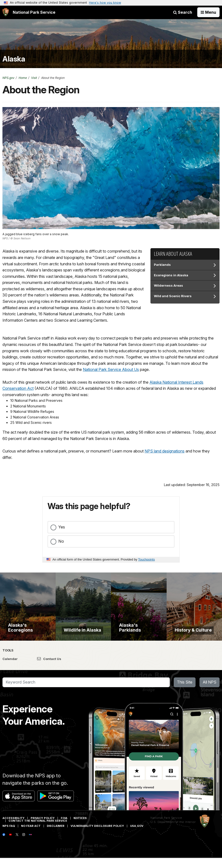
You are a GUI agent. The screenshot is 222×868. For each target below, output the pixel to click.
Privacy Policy (43, 828)
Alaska (14, 59)
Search (183, 12)
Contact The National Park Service (38, 831)
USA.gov (137, 836)
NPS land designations (165, 451)
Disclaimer (56, 836)
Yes (62, 527)
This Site (185, 692)
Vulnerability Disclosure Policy (97, 836)
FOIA (64, 828)
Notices (80, 828)
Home (23, 78)
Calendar (10, 669)
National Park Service (166, 828)
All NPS (210, 692)
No (61, 541)
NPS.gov (8, 78)
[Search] (86, 693)
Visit (34, 78)
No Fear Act (31, 836)
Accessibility (13, 828)
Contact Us (49, 669)
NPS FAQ (9, 836)
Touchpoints (147, 559)
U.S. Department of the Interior (173, 832)
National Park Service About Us (111, 369)
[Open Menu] (208, 12)
